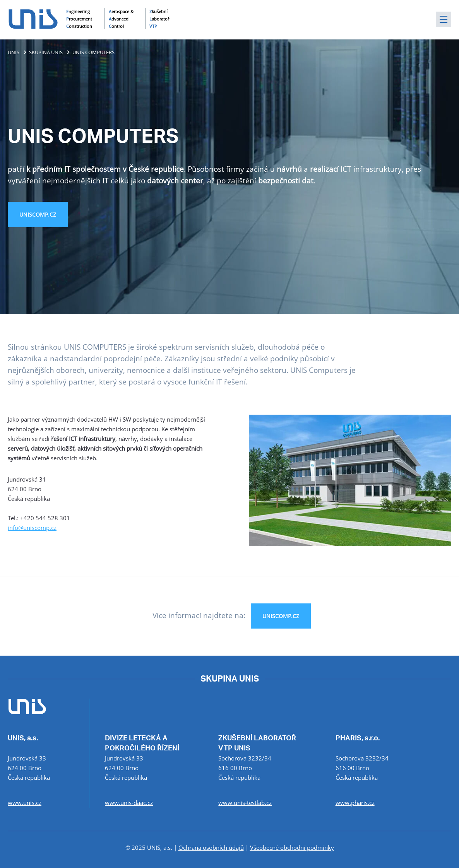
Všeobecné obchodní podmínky (292, 847)
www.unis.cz (25, 803)
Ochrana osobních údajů (211, 847)
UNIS (14, 52)
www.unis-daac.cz (129, 803)
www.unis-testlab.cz (245, 803)
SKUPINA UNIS (46, 52)
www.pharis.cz (355, 803)
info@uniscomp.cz (32, 528)
